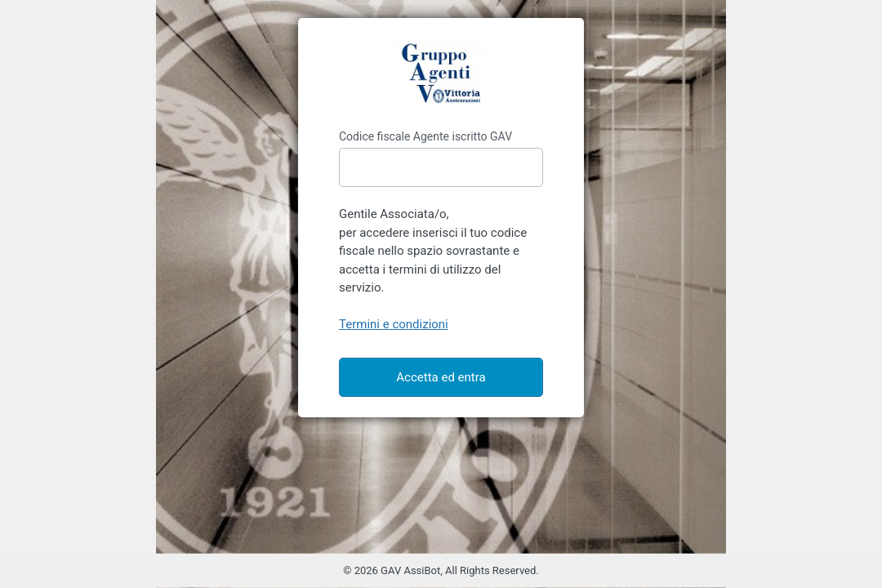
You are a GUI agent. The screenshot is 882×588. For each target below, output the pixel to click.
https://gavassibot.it (441, 73)
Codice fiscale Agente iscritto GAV (425, 136)
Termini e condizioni (394, 324)
